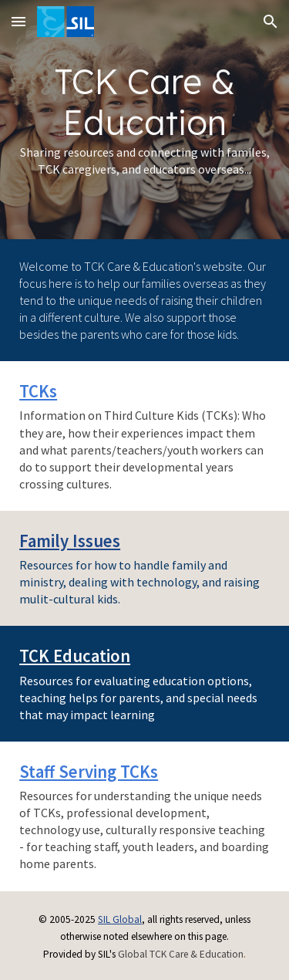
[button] (18, 21)
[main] (144, 120)
